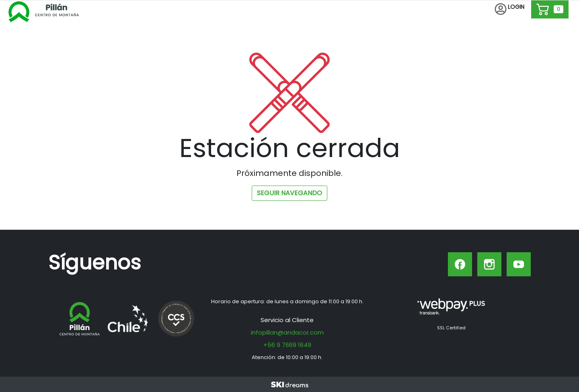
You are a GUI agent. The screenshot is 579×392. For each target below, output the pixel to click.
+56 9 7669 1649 (287, 345)
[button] (509, 9)
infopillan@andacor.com (287, 332)
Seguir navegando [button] (289, 193)
